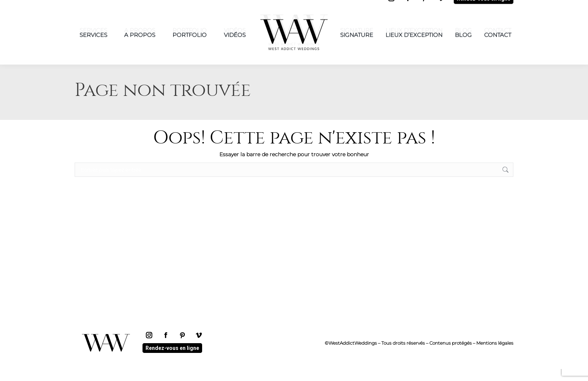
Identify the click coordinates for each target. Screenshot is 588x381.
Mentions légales (495, 355)
